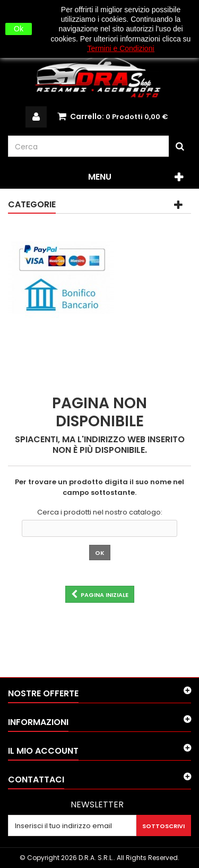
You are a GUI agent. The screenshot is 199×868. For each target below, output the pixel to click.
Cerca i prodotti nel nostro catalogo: (100, 512)
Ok (19, 29)
